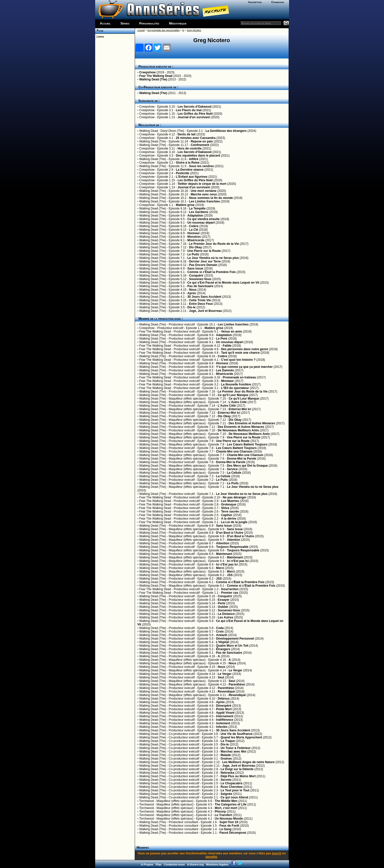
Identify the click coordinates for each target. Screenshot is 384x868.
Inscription (255, 2)
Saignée (226, 794)
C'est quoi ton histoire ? (238, 360)
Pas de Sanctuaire (200, 286)
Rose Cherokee (232, 787)
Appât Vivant (225, 713)
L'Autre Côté (238, 402)
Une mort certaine (203, 191)
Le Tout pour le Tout (235, 790)
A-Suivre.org (195, 864)
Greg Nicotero (194, 30)
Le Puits (193, 254)
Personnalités (149, 23)
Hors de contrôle (189, 148)
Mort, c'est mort (226, 808)
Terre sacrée (230, 512)
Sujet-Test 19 (229, 822)
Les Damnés (225, 370)
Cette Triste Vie (200, 300)
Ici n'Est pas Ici (238, 561)
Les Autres (226, 617)
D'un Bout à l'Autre (230, 533)
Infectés (222, 727)
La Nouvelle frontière (236, 384)
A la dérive (229, 519)
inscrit (276, 853)
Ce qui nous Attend (234, 797)
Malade (226, 755)
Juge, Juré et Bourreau (206, 311)
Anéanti (222, 635)
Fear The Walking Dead (156, 76)
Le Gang (225, 829)
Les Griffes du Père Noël (195, 114)
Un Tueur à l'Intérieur (236, 748)
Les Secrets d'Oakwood (195, 107)
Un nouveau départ (201, 223)
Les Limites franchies (205, 201)
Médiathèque (178, 23)
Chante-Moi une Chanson (234, 452)
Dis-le (191, 307)
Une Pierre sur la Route (204, 251)
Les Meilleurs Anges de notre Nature (249, 762)
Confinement (200, 145)
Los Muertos (230, 501)
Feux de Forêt (229, 826)
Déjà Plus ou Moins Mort (238, 776)
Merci (220, 568)
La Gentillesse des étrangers (226, 131)
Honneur (194, 233)
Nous (193, 290)
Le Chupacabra (232, 783)
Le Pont (222, 339)
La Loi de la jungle (234, 522)
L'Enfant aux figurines (192, 177)
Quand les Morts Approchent (241, 737)
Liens (100, 37)
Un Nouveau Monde (229, 819)
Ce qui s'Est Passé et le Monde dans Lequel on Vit (223, 283)
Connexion (278, 2)
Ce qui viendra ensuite (203, 219)
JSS (230, 575)
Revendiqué (226, 692)
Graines (226, 759)
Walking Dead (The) (153, 79)
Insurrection (230, 589)
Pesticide (182, 173)
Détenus (224, 699)
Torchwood (147, 801)
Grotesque (229, 504)
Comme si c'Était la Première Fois (212, 272)
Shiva (225, 508)
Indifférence (225, 720)
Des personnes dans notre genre (245, 349)
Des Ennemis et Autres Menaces (252, 423)
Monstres (194, 237)
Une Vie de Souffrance (237, 734)
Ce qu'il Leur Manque (233, 395)
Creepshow (147, 72)
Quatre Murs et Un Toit (232, 646)
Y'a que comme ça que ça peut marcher (244, 367)
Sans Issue (195, 268)
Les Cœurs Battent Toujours (247, 444)
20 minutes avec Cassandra (196, 138)
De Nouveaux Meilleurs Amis (238, 430)
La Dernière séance (190, 170)
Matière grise (185, 205)
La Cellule (234, 473)
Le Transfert (223, 815)
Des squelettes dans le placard (198, 156)
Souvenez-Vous (200, 279)
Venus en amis (232, 332)
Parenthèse (237, 684)
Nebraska (227, 773)
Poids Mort (224, 709)
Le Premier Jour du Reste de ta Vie (214, 244)
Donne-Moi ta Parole (241, 459)
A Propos (147, 864)
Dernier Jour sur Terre (205, 261)
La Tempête (197, 208)
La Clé (194, 230)
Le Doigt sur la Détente (237, 769)
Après (192, 293)
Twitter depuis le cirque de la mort (202, 184)
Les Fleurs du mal (189, 110)
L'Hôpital (222, 642)
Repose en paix (202, 141)
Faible (227, 346)
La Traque (228, 741)
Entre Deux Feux (201, 304)
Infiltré (194, 159)
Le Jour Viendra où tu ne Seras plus (213, 258)
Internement (225, 716)
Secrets (226, 780)
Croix (220, 632)
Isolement (223, 723)
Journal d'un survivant (194, 117)
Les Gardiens (199, 212)
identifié (211, 857)
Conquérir (196, 276)
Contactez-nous (174, 864)
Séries (125, 23)
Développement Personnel (235, 639)
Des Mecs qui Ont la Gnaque (247, 466)
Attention (234, 540)
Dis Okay (196, 247)
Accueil (105, 23)
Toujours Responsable (232, 547)
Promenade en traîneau (240, 377)
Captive (226, 515)
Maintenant (224, 554)
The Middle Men (226, 801)
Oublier (223, 607)
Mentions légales (217, 864)
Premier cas (230, 593)
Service (232, 469)
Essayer (224, 600)
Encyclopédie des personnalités (164, 30)
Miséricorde (196, 240)
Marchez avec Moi (233, 752)
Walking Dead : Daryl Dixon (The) (162, 131)
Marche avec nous (204, 194)
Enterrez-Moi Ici (240, 409)
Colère (194, 226)
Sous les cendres (202, 166)
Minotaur (228, 381)
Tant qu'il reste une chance (240, 353)
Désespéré (224, 706)
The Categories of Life (231, 804)
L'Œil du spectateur (235, 388)
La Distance (226, 614)
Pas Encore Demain (203, 265)
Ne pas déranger (235, 497)
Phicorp (220, 812)
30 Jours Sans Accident (204, 297)
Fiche (99, 31)
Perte (222, 603)
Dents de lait (186, 134)
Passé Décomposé (233, 833)
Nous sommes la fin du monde (211, 198)
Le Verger (236, 670)
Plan (159, 864)
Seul (221, 677)
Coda (220, 628)
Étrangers (223, 649)
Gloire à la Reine (188, 163)
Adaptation (195, 216)
